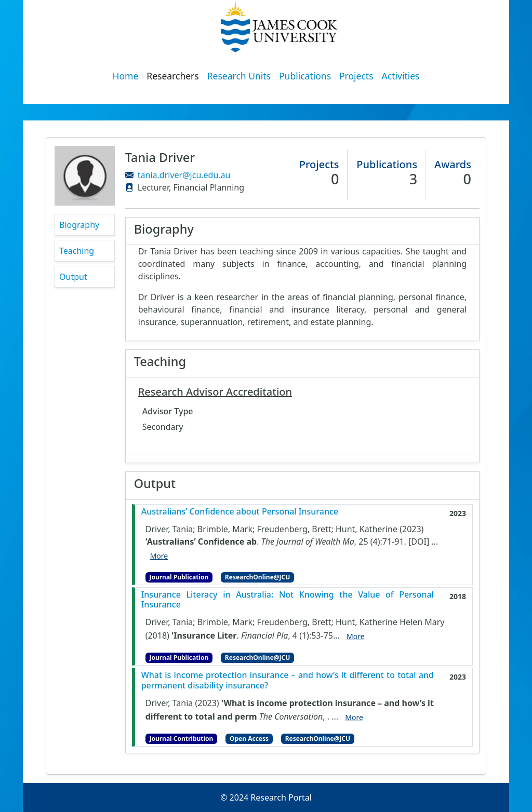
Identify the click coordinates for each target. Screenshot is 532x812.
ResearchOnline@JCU (257, 577)
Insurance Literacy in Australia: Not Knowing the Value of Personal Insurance (288, 600)
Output (73, 277)
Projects (356, 76)
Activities (401, 76)
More (159, 556)
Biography (79, 225)
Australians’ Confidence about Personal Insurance (240, 512)
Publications (305, 76)
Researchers (172, 76)
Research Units (239, 76)
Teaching (77, 251)
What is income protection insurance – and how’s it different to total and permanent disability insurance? (288, 680)
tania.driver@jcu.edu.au (184, 175)
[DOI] (419, 542)
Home (126, 76)
